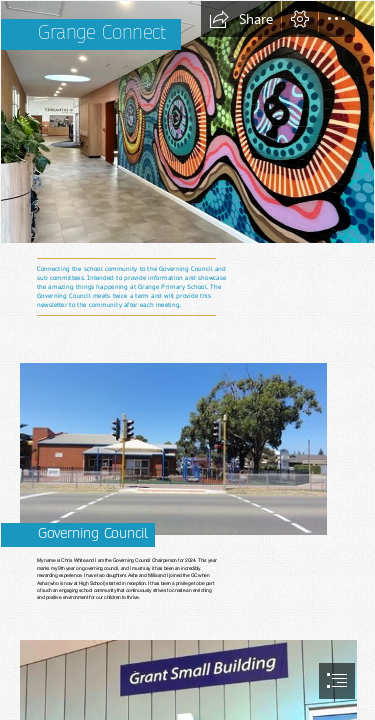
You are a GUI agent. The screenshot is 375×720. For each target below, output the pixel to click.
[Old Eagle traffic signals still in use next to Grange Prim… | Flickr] (187, 441)
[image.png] (187, 122)
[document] (187, 360)
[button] (241, 19)
